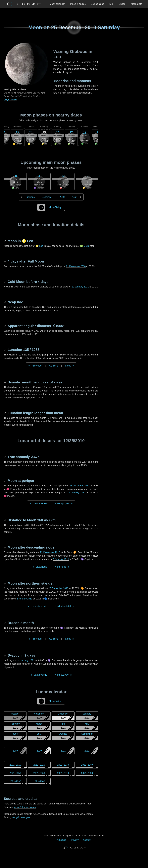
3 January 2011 (61, 559)
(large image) (10, 99)
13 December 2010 (79, 486)
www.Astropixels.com (25, 807)
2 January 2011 (24, 599)
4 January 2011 (26, 660)
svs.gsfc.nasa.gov (21, 817)
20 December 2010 (58, 588)
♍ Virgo (85, 246)
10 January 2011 (76, 493)
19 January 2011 (80, 287)
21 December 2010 (76, 266)
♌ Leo (39, 246)
